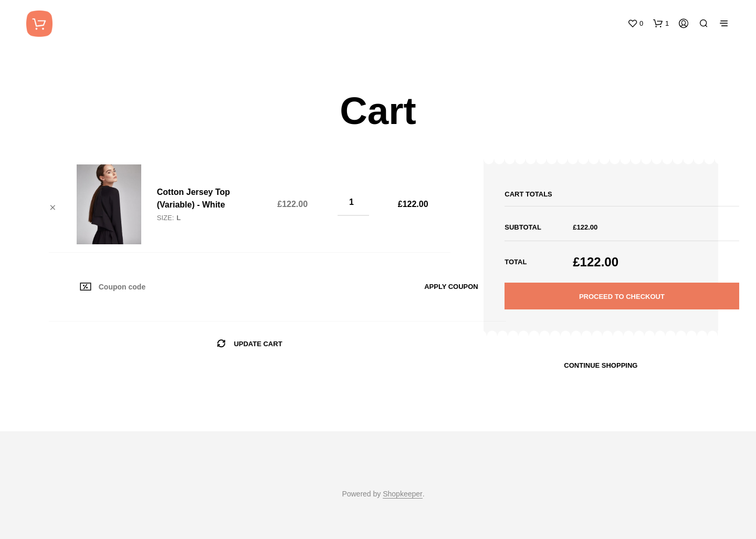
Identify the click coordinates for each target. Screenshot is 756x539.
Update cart (258, 344)
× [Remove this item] (53, 208)
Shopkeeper (403, 494)
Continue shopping (601, 365)
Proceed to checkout (622, 297)
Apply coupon (451, 287)
